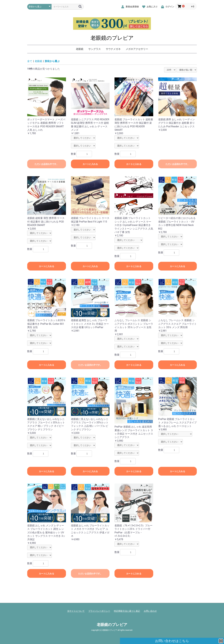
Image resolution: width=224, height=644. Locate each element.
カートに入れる (90, 164)
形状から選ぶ (52, 61)
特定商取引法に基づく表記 (127, 611)
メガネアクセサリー (137, 49)
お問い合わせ (150, 611)
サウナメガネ (113, 49)
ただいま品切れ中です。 (47, 164)
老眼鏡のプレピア (112, 38)
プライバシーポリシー (99, 611)
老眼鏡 (80, 49)
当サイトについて (76, 611)
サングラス (95, 49)
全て (30, 61)
